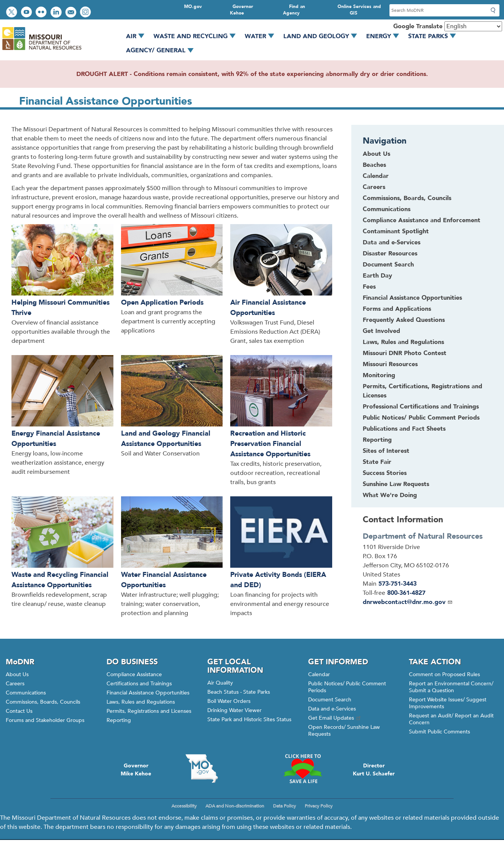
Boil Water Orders (229, 701)
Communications (26, 693)
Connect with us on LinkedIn (57, 13)
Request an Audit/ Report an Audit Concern (451, 719)
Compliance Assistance (134, 674)
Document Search (330, 700)
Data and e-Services (332, 709)
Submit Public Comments (439, 732)
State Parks (435, 36)
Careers (15, 684)
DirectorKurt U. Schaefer (374, 770)
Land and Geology (323, 36)
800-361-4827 (406, 593)
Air (138, 36)
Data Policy (284, 806)
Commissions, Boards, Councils (43, 702)
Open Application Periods (162, 303)
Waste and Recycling (197, 36)
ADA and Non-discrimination (235, 806)
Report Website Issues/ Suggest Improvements (448, 703)
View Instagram (86, 13)
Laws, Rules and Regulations (141, 702)
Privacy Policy (319, 806)
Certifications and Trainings (139, 684)
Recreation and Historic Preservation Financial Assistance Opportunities (270, 444)
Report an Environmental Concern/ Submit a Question (451, 687)
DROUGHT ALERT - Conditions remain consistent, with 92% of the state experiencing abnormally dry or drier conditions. (252, 74)
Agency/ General (162, 50)
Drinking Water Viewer (234, 710)
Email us (72, 13)
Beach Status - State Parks (239, 692)
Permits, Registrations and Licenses (149, 711)
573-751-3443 (397, 584)
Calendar (319, 674)
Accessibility (184, 806)
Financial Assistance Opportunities (148, 693)
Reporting (119, 720)
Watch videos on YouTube (27, 13)
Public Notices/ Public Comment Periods (347, 687)
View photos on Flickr (42, 13)
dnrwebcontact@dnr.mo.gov (408, 602)
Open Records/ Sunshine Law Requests (344, 731)
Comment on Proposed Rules (444, 674)
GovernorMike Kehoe (136, 770)
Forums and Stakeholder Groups (45, 720)
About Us (17, 674)
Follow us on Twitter (13, 13)
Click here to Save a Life (302, 769)
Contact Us (19, 711)
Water (262, 36)
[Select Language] (473, 26)
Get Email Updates (335, 718)
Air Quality (220, 683)
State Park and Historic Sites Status (249, 719)
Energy (385, 36)
